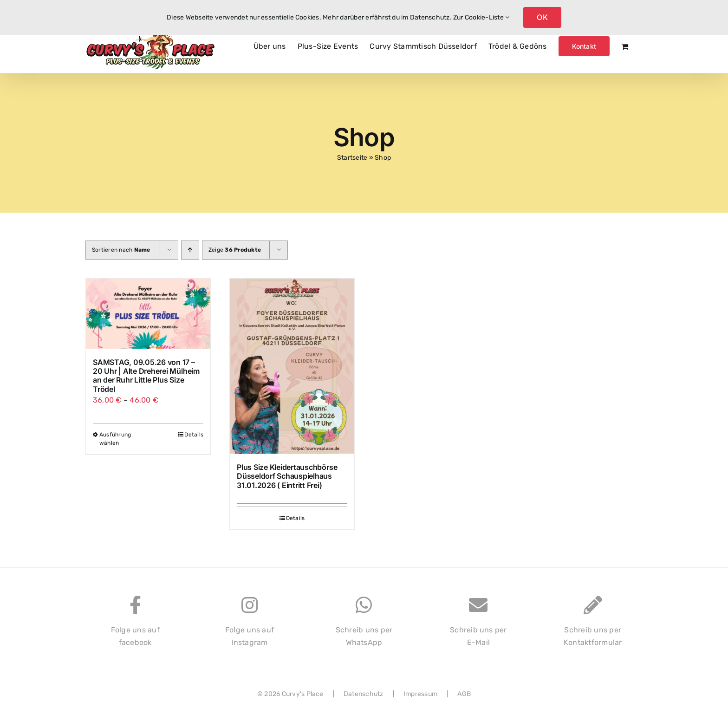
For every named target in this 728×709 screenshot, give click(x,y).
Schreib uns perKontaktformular (593, 626)
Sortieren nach (121, 250)
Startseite (352, 158)
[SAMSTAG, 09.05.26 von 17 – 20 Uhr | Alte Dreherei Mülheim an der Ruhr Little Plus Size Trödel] (148, 314)
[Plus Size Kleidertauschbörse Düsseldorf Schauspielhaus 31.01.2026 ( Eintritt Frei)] (292, 366)
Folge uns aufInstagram (250, 626)
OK (542, 17)
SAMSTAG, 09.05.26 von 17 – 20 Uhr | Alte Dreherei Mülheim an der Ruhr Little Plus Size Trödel (146, 376)
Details (194, 435)
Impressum (420, 694)
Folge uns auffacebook (135, 626)
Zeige (235, 250)
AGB (464, 694)
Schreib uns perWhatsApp (364, 626)
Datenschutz (364, 694)
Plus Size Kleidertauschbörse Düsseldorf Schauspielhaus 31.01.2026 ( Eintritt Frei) (287, 476)
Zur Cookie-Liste (481, 17)
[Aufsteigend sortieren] (190, 250)
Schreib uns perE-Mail (478, 626)
